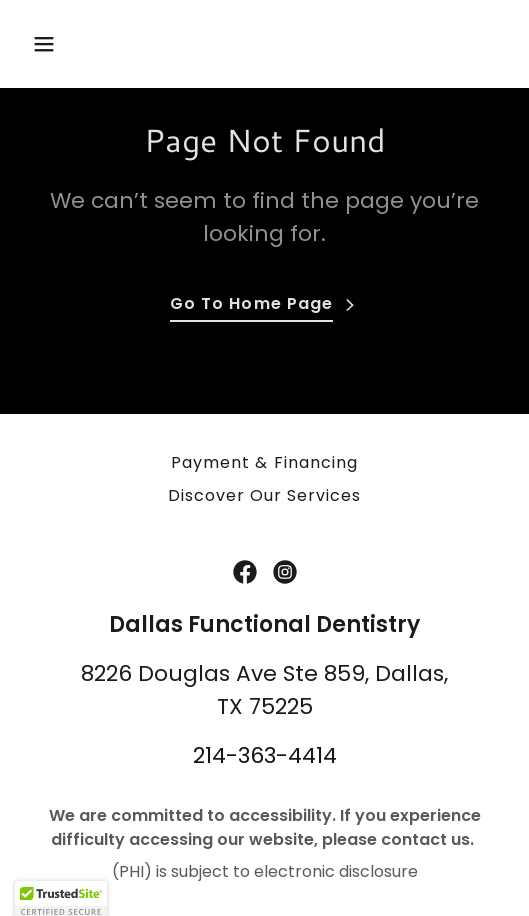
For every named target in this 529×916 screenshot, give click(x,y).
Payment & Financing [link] (264, 462)
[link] (245, 572)
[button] (60, 44)
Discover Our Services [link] (264, 495)
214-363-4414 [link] (265, 755)
